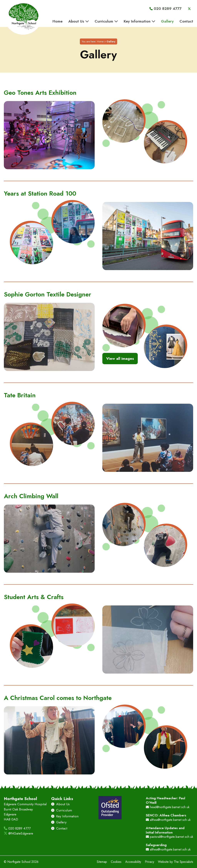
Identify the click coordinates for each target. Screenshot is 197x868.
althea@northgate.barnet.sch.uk (168, 820)
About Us (61, 804)
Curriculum (62, 810)
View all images (120, 359)
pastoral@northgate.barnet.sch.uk (169, 837)
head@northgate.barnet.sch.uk (168, 807)
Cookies (116, 862)
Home (100, 42)
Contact (59, 828)
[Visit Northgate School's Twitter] (187, 9)
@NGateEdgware (18, 833)
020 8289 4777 (17, 828)
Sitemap (102, 862)
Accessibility (133, 862)
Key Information (65, 816)
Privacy (149, 862)
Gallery (59, 822)
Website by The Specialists (176, 862)
